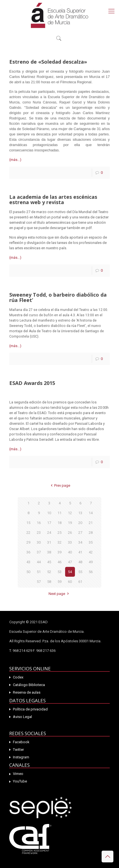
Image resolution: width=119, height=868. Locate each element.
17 (49, 523)
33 (70, 542)
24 (49, 533)
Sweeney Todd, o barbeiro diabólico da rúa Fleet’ (58, 297)
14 (91, 513)
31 (49, 542)
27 (80, 533)
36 (28, 552)
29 (28, 542)
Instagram (21, 757)
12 (70, 513)
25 (60, 533)
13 (80, 513)
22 (28, 533)
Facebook (21, 742)
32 (60, 542)
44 (39, 562)
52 (49, 572)
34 (80, 542)
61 (80, 582)
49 (91, 562)
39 (60, 552)
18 (60, 523)
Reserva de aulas (27, 692)
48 (80, 562)
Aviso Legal (22, 717)
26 (70, 533)
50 (28, 572)
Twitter (18, 750)
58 (49, 582)
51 (39, 572)
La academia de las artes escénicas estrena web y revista (53, 199)
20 (80, 523)
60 (70, 582)
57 (39, 582)
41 (80, 552)
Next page (59, 594)
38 (49, 552)
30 (39, 542)
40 (70, 552)
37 (39, 552)
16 (39, 523)
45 (49, 562)
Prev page (59, 485)
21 (91, 523)
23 (39, 533)
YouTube (20, 781)
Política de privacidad (30, 709)
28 (91, 533)
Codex (18, 677)
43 (28, 562)
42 (91, 552)
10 (49, 513)
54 (70, 572)
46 (60, 562)
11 (60, 513)
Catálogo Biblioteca (29, 685)
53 (60, 572)
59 (60, 582)
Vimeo (18, 774)
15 (28, 523)
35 (91, 542)
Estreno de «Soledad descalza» (48, 62)
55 (80, 572)
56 (91, 572)
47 (70, 562)
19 (70, 523)
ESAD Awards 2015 (32, 383)
